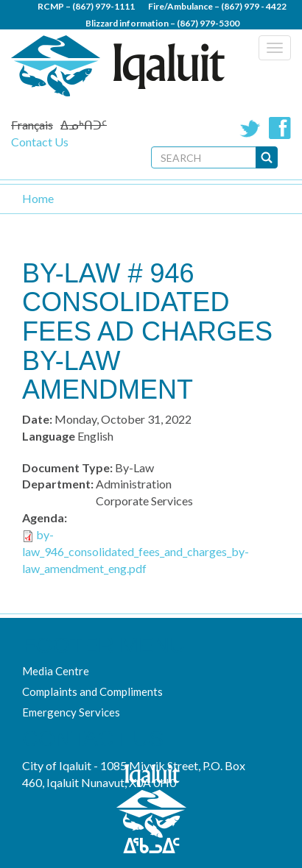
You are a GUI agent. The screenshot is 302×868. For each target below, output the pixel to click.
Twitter (250, 128)
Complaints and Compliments (92, 691)
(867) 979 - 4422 (254, 6)
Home (38, 198)
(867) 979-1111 (103, 6)
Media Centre (56, 671)
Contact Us (40, 142)
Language (49, 436)
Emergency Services (71, 712)
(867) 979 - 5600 (193, 40)
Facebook (280, 128)
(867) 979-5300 (208, 23)
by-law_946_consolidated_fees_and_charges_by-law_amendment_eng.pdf (136, 551)
